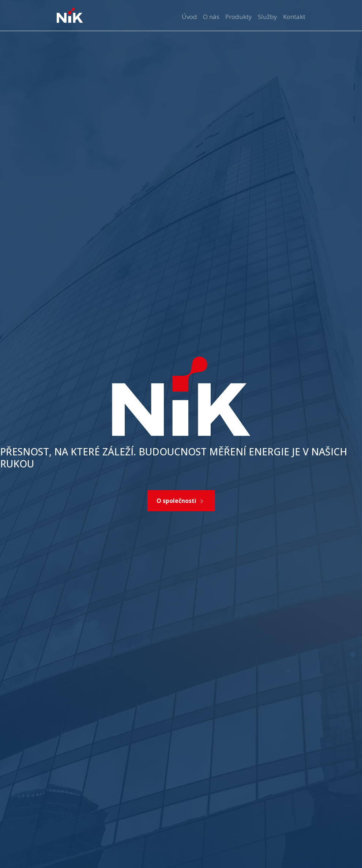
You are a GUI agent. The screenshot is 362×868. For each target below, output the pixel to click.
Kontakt (294, 17)
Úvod (189, 17)
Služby (267, 17)
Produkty (239, 17)
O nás (211, 17)
